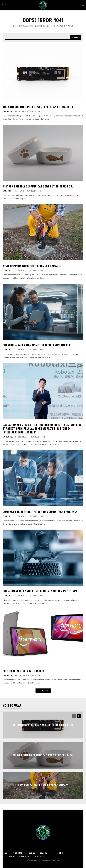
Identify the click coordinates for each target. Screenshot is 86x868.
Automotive (8, 437)
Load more (43, 691)
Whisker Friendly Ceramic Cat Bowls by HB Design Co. (38, 186)
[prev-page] (74, 716)
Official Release (22, 437)
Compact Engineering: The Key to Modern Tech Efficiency (40, 512)
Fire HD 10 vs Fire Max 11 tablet (24, 671)
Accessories (8, 191)
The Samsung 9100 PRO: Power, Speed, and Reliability (38, 107)
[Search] (75, 37)
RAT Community (20, 270)
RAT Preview (20, 675)
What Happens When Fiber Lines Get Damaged (32, 266)
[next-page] (79, 716)
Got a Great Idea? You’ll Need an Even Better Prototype (40, 591)
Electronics (8, 111)
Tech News (7, 270)
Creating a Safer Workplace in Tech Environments (36, 345)
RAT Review (20, 111)
